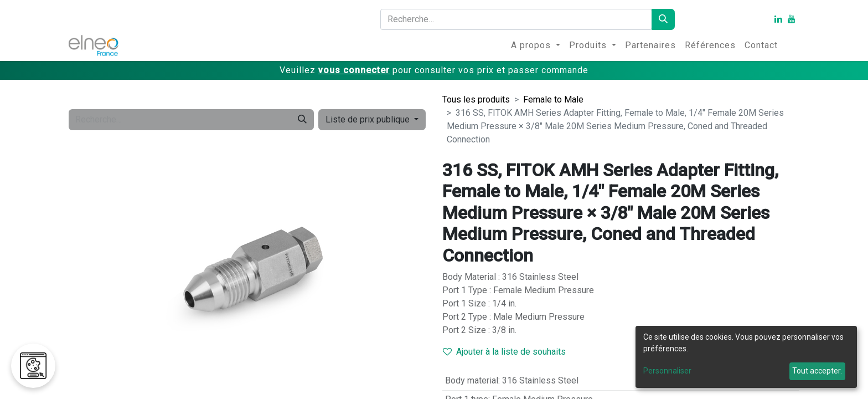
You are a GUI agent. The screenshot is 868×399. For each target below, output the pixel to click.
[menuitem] (536, 45)
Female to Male (553, 99)
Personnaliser (667, 371)
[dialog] (746, 357)
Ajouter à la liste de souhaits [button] (504, 352)
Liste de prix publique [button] (369, 119)
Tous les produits (476, 99)
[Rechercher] (663, 19)
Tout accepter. (817, 371)
